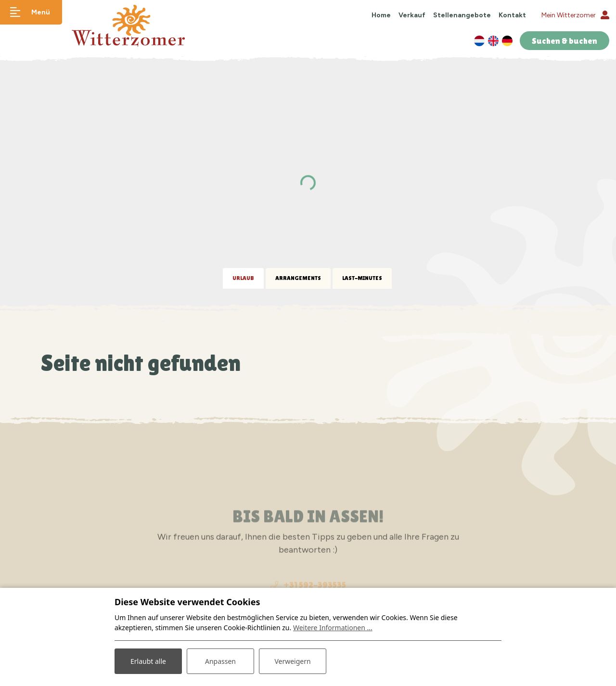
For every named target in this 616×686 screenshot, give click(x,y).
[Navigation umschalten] (31, 12)
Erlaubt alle (148, 661)
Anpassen (220, 661)
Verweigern (292, 661)
